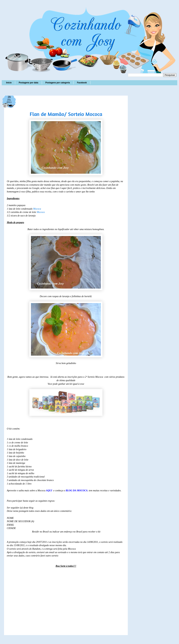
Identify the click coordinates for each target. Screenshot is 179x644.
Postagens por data (28, 83)
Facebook (82, 83)
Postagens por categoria (58, 83)
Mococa (37, 209)
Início (9, 83)
